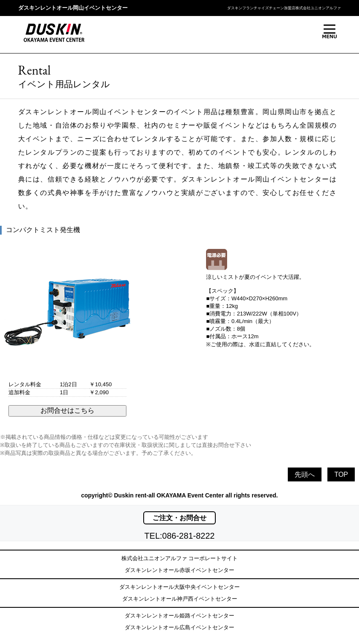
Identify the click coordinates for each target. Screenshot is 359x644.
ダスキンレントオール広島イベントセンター (179, 627)
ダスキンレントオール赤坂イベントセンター (179, 570)
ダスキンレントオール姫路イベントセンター (179, 616)
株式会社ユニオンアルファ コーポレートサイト (180, 558)
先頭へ (305, 474)
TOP (341, 474)
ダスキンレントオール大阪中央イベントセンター (179, 587)
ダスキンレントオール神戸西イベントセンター (180, 599)
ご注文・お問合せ (179, 518)
